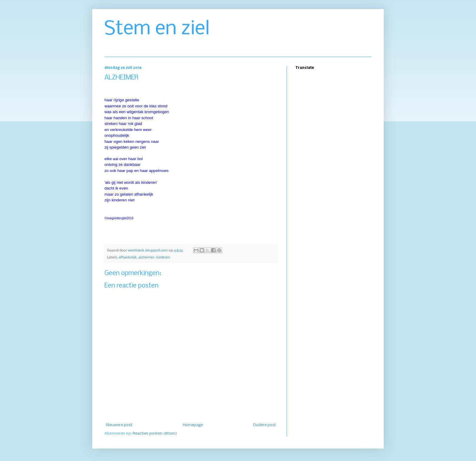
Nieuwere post (119, 425)
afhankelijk (128, 257)
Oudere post (264, 425)
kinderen (163, 257)
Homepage (193, 425)
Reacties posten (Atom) (155, 434)
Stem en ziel (157, 29)
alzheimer (147, 257)
